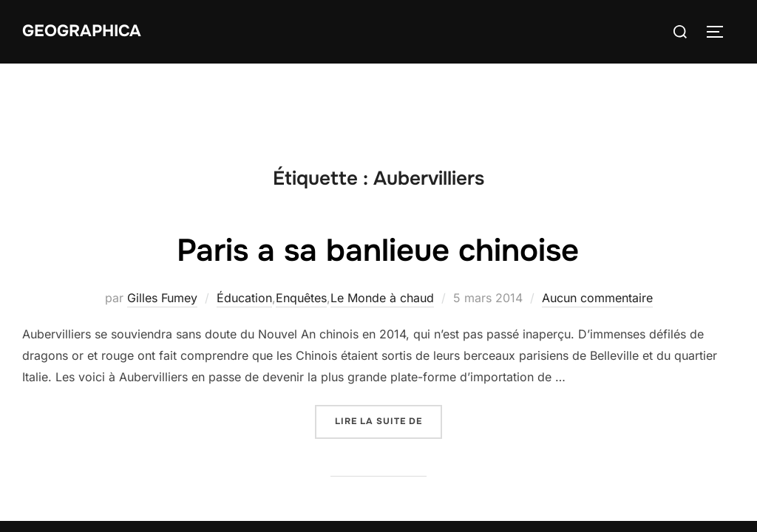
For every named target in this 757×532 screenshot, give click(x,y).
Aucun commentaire (597, 234)
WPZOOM (710, 484)
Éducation (244, 234)
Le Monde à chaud (382, 234)
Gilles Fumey (162, 234)
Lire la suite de (388, 357)
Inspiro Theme (629, 484)
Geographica (82, 31)
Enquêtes (301, 234)
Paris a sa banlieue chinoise (378, 187)
